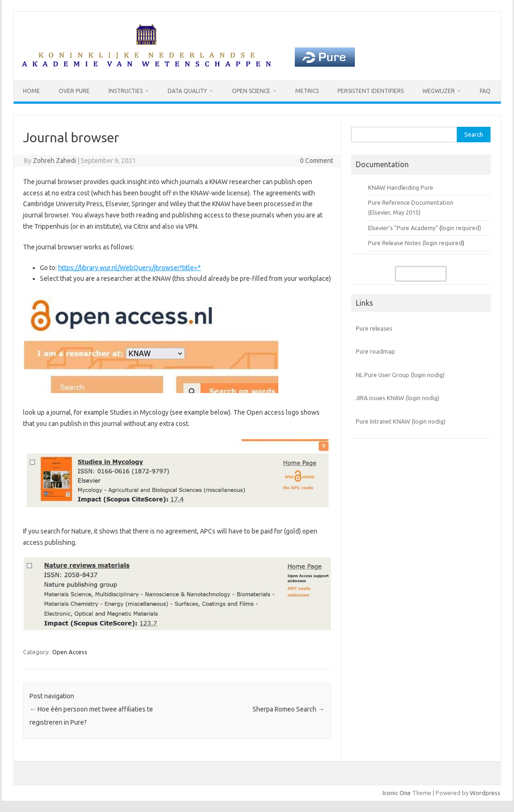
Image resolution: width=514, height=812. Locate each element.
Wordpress (485, 793)
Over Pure (74, 91)
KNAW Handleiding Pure (401, 187)
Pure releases (374, 328)
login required (443, 243)
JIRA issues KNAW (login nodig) (398, 398)
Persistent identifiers (371, 91)
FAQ (485, 91)
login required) (461, 228)
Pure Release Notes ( (396, 243)
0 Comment (317, 161)
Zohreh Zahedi (54, 161)
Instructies (126, 91)
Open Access (70, 652)
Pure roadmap (376, 351)
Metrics (307, 91)
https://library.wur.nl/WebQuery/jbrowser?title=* (130, 268)
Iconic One (397, 793)
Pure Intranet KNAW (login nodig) (401, 421)
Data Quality (187, 91)
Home (31, 91)
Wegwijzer (439, 91)
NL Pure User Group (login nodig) (400, 375)
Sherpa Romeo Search (288, 709)
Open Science (251, 91)
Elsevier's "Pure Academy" (403, 228)
